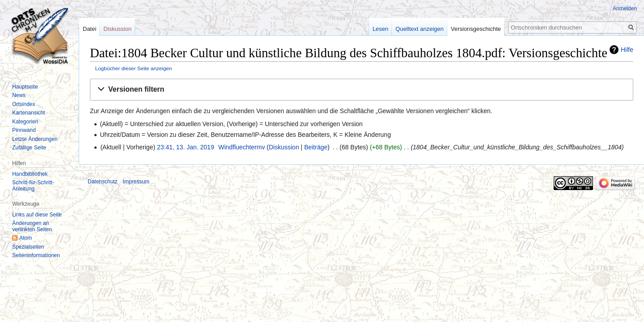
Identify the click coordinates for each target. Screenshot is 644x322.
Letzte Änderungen (35, 139)
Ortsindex (23, 104)
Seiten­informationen (36, 255)
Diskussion (284, 147)
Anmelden (625, 8)
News (19, 95)
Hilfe (627, 50)
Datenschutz (103, 182)
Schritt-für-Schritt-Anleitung (33, 186)
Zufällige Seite (29, 148)
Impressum (136, 182)
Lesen (380, 29)
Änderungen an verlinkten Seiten (32, 226)
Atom (25, 238)
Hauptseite (25, 87)
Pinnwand (24, 130)
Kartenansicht (28, 113)
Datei (89, 29)
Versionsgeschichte (476, 29)
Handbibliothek (30, 174)
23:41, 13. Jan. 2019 (186, 147)
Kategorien (25, 122)
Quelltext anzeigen (419, 29)
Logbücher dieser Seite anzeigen (134, 68)
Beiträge (316, 147)
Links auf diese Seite (37, 215)
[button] (362, 90)
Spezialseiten (28, 247)
